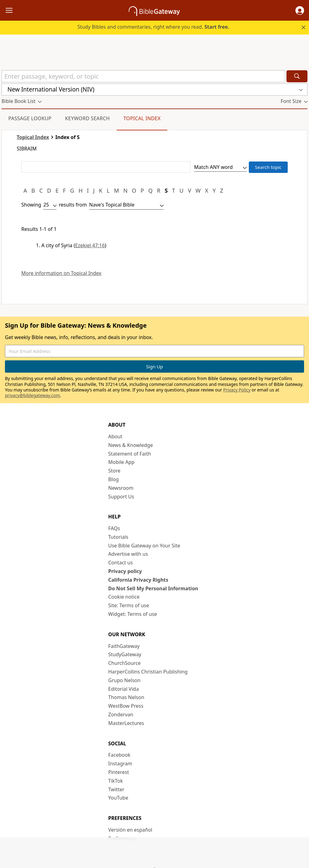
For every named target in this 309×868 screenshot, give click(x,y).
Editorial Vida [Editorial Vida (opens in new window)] (124, 689)
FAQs (114, 528)
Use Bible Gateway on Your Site (144, 546)
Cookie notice (124, 597)
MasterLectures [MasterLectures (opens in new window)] (126, 723)
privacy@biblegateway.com (32, 395)
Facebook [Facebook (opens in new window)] (119, 755)
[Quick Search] (143, 76)
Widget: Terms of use (133, 614)
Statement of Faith (130, 454)
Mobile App (121, 462)
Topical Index (142, 118)
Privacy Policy (237, 390)
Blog (114, 479)
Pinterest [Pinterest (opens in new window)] (119, 772)
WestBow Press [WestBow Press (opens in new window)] (126, 706)
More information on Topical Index (61, 273)
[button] (300, 10)
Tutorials (118, 537)
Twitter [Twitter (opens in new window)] (116, 789)
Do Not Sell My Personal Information (153, 588)
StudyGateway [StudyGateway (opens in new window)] (125, 654)
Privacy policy (125, 571)
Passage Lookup (30, 118)
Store (115, 471)
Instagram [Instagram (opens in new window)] (120, 764)
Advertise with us (128, 554)
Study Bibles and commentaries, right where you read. (153, 27)
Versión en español (130, 830)
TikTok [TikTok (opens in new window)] (116, 781)
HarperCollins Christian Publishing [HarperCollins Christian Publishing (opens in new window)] (148, 672)
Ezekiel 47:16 (90, 245)
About (115, 436)
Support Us (121, 497)
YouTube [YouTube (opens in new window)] (118, 798)
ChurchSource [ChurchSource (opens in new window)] (125, 663)
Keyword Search (88, 118)
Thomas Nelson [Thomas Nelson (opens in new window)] (126, 697)
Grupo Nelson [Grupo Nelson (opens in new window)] (124, 680)
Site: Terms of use (129, 605)
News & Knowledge (131, 445)
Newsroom (121, 488)
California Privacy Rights (138, 580)
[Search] (297, 76)
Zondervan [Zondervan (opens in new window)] (121, 714)
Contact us (121, 563)
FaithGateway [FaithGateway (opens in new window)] (124, 646)
